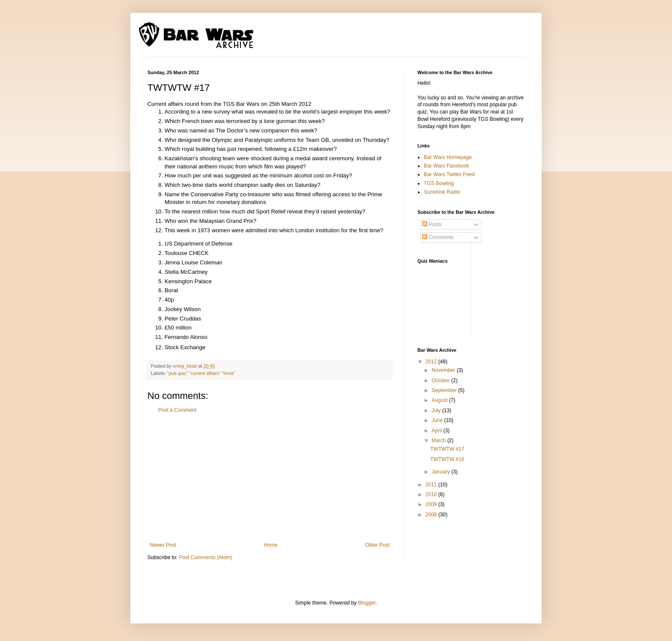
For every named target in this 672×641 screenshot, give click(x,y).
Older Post (377, 545)
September (445, 390)
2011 (432, 485)
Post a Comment (177, 410)
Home (271, 545)
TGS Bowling (439, 183)
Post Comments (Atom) (205, 557)
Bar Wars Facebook (447, 166)
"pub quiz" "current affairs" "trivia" (201, 373)
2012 (432, 362)
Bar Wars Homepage (448, 157)
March (439, 440)
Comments (438, 237)
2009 (432, 504)
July (437, 410)
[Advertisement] (270, 478)
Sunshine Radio (442, 192)
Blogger (367, 603)
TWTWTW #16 (447, 459)
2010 (432, 494)
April (437, 431)
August (440, 400)
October (441, 380)
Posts (432, 225)
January (441, 472)
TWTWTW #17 (447, 449)
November (444, 370)
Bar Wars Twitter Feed (449, 174)
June (438, 420)
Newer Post (163, 545)
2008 (432, 515)
